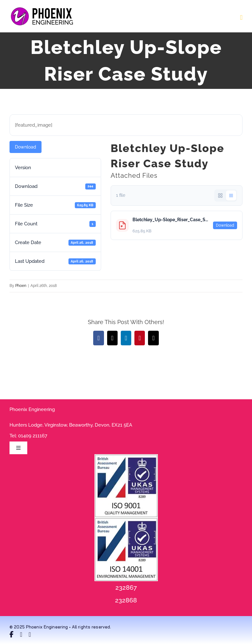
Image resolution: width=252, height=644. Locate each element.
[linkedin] (30, 634)
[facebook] (12, 634)
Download (26, 147)
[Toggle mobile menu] (241, 18)
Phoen (21, 286)
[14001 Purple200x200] (126, 520)
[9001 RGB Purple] (126, 456)
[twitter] (21, 634)
